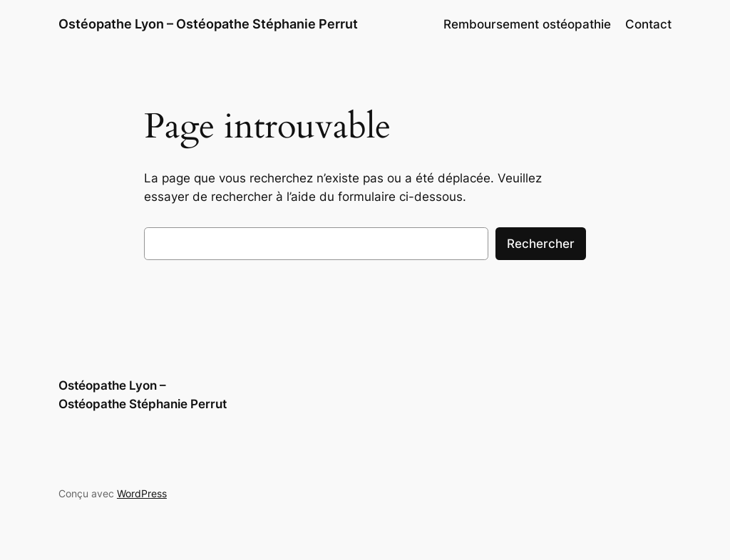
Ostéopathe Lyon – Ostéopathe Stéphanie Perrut (208, 24)
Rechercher (541, 244)
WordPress (142, 493)
